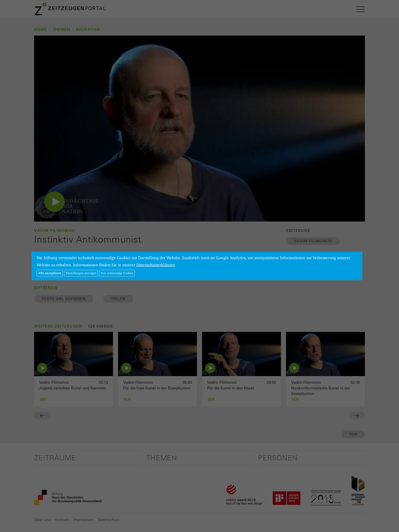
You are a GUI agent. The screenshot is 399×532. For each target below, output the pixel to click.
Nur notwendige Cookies (117, 273)
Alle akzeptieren (50, 273)
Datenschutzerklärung (156, 265)
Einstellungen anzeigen (81, 273)
